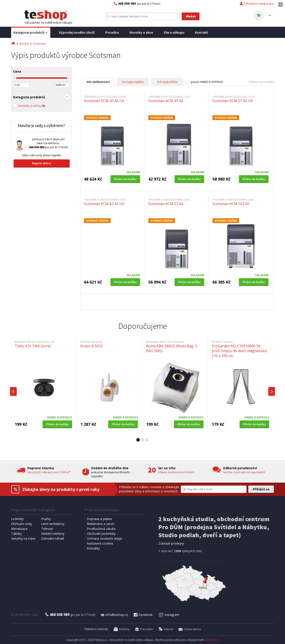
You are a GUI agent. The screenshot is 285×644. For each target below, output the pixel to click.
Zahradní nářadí (53, 538)
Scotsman (39, 43)
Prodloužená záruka (101, 529)
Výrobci (24, 43)
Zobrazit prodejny (171, 543)
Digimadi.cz (212, 640)
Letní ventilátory (53, 524)
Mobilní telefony (53, 534)
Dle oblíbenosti (98, 82)
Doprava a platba (99, 519)
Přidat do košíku (125, 179)
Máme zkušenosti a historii (176, 472)
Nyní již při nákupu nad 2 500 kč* (49, 472)
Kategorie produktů (31, 33)
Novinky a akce (141, 32)
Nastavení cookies (100, 543)
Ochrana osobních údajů (105, 538)
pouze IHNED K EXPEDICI (207, 82)
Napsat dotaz (42, 163)
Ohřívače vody (21, 524)
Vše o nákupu (174, 32)
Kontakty (93, 548)
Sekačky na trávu (23, 538)
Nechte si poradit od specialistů (244, 472)
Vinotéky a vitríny (32, 106)
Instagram (169, 615)
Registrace (267, 4)
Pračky (46, 519)
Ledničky (17, 519)
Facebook (143, 615)
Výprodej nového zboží (77, 32)
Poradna (112, 32)
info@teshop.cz (114, 615)
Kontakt (202, 32)
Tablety (16, 534)
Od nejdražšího (167, 82)
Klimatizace (19, 529)
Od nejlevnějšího (133, 82)
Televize (47, 529)
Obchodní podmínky (101, 534)
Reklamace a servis (101, 524)
